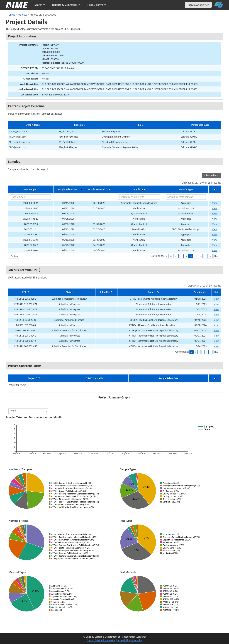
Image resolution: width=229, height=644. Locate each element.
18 (210, 256)
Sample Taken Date (67, 189)
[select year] (28, 411)
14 (191, 256)
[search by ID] (31, 197)
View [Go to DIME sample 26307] (215, 245)
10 (171, 256)
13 (186, 256)
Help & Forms (97, 5)
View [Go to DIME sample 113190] (215, 240)
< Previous (14, 256)
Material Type (186, 189)
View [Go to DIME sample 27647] (215, 235)
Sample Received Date (99, 189)
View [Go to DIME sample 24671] (215, 214)
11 (176, 256)
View (216, 299)
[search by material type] (186, 197)
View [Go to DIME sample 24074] (215, 208)
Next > (217, 256)
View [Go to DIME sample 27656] (215, 250)
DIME (12, 15)
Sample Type (139, 189)
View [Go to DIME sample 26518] (215, 203)
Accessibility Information (130, 640)
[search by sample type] (139, 197)
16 (200, 256)
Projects (22, 15)
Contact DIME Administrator (101, 640)
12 (181, 256)
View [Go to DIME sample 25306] (215, 229)
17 (205, 256)
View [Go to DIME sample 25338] (215, 219)
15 (195, 256)
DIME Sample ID (31, 189)
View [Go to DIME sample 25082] (215, 224)
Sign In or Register (198, 5)
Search (40, 5)
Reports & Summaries (66, 5)
